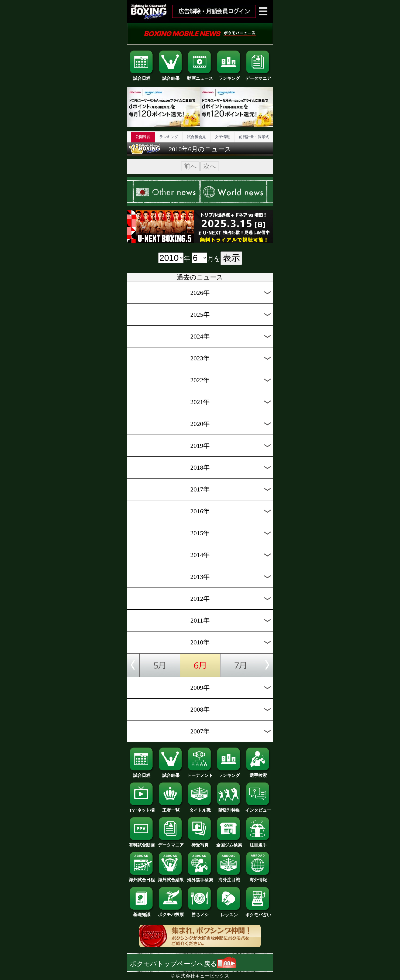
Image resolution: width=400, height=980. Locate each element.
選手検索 (258, 773)
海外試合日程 (142, 878)
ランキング (229, 76)
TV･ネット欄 (142, 808)
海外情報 (258, 878)
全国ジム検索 (229, 843)
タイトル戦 (200, 808)
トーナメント (200, 773)
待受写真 (200, 843)
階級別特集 (229, 808)
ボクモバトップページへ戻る (183, 964)
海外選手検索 (200, 878)
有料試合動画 (142, 843)
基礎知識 (142, 913)
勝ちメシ (200, 913)
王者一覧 (171, 808)
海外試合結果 (171, 878)
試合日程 (142, 76)
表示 (231, 258)
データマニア (258, 76)
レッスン (229, 913)
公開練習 (143, 137)
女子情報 (222, 137)
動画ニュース (200, 76)
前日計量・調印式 (254, 137)
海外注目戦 (229, 878)
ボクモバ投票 (171, 913)
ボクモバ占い (258, 913)
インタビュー (258, 808)
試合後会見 (196, 137)
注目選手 (258, 843)
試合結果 (171, 76)
